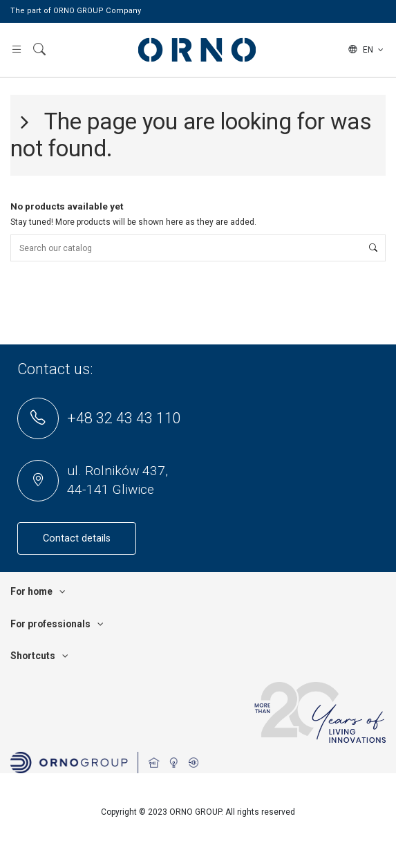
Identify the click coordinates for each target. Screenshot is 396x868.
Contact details (77, 538)
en (367, 50)
